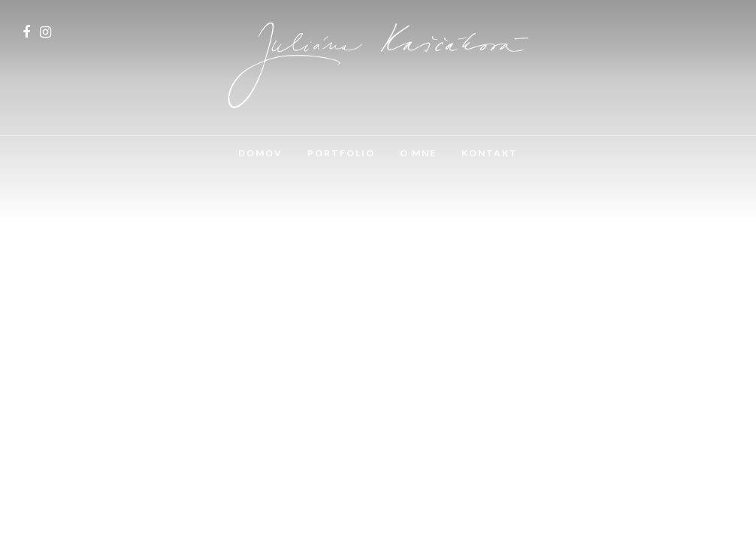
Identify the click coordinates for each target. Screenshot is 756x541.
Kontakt (490, 153)
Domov (260, 153)
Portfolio (341, 153)
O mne (418, 153)
